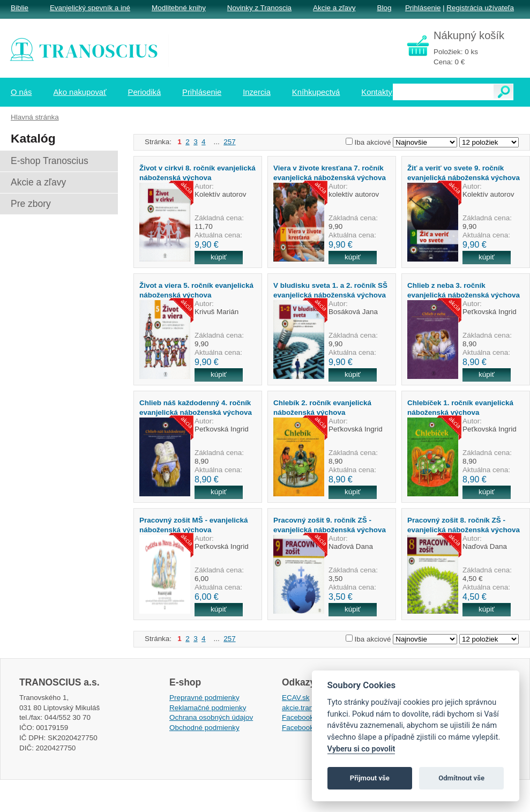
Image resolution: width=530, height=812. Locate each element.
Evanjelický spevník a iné (90, 8)
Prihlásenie (423, 8)
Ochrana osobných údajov (211, 717)
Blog (384, 8)
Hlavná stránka (35, 117)
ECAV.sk (296, 698)
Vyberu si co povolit (361, 749)
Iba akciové (373, 142)
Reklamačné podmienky (208, 708)
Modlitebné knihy (179, 8)
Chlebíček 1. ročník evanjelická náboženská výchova (460, 407)
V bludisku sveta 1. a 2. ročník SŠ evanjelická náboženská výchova (330, 290)
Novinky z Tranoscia (259, 8)
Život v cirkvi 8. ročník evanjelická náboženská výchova (197, 173)
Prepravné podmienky (204, 698)
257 (229, 142)
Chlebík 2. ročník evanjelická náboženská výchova (322, 407)
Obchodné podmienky (204, 728)
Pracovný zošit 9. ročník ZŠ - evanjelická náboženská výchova (330, 525)
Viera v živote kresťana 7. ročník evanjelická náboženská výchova (330, 173)
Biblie (20, 8)
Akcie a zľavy (334, 8)
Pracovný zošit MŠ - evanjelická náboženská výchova (193, 525)
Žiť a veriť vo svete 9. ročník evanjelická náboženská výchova (464, 173)
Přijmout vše (370, 778)
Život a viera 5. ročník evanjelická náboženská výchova (196, 290)
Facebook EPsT (308, 728)
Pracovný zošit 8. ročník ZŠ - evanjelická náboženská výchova (464, 525)
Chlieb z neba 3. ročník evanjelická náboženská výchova (464, 290)
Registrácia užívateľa (480, 8)
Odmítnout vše (461, 778)
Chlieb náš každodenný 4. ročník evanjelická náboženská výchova (196, 407)
